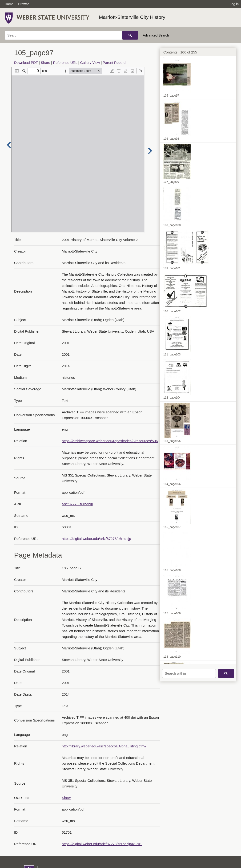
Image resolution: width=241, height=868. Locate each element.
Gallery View (90, 63)
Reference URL (65, 63)
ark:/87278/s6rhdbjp (78, 504)
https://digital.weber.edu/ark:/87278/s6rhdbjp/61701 (102, 844)
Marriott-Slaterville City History (132, 17)
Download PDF (26, 63)
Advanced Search (156, 35)
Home (9, 4)
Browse (24, 4)
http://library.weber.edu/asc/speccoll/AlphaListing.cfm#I (105, 746)
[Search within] (189, 673)
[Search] (64, 35)
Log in (234, 4)
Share (45, 63)
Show (66, 798)
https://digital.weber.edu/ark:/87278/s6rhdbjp (96, 539)
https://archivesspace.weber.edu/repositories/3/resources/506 (110, 441)
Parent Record (114, 63)
